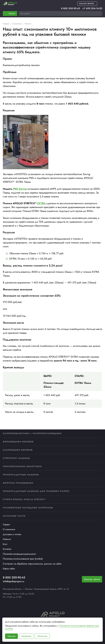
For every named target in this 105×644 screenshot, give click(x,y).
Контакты (7, 549)
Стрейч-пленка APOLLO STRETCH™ (24, 499)
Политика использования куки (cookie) (23, 559)
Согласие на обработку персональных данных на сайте (32, 564)
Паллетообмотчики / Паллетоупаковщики (32, 433)
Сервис (7, 524)
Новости (7, 539)
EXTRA (42, 203)
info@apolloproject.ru (14, 581)
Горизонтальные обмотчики (22, 466)
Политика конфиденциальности (19, 554)
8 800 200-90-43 (71, 8)
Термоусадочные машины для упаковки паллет (36, 491)
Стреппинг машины (16, 458)
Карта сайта (9, 568)
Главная (6, 24)
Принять (11, 636)
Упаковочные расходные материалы (28, 508)
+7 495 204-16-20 (92, 8)
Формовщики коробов (18, 442)
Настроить (26, 636)
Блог (5, 544)
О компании (9, 529)
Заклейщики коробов (18, 450)
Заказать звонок (92, 579)
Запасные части (14, 516)
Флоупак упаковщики (18, 483)
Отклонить (42, 636)
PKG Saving (20, 189)
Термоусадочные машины (21, 475)
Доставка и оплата (12, 534)
